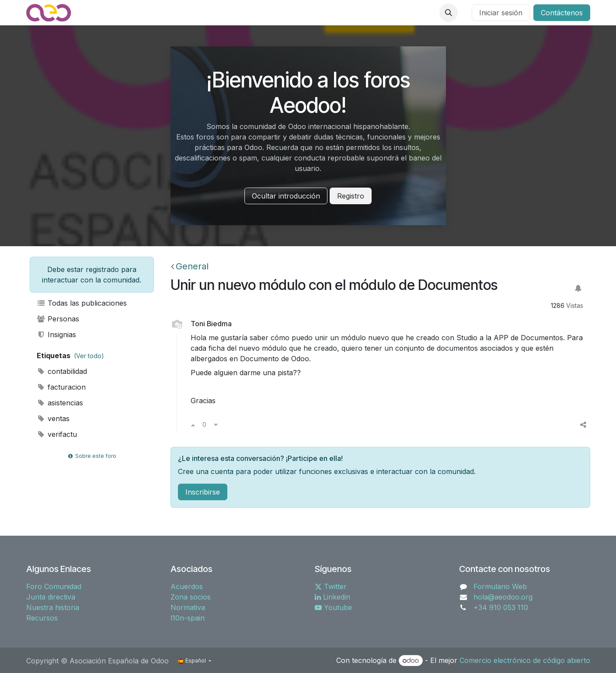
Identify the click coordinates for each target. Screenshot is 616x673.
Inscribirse (203, 492)
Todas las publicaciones (82, 303)
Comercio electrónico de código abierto (525, 660)
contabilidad (62, 371)
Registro (351, 196)
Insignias (57, 335)
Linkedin (332, 597)
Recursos (42, 618)
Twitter (331, 586)
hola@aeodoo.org (503, 597)
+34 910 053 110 (501, 607)
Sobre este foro (91, 456)
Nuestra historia (53, 607)
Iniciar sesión (501, 13)
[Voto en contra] (216, 425)
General (190, 266)
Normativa (188, 607)
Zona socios (191, 597)
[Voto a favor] (193, 425)
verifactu (57, 434)
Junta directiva (51, 597)
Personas (58, 319)
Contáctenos (562, 13)
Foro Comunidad (54, 586)
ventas (53, 418)
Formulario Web (500, 586)
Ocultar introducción (286, 196)
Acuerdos (187, 586)
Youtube (333, 607)
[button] (449, 13)
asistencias (60, 403)
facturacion (61, 387)
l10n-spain (188, 618)
